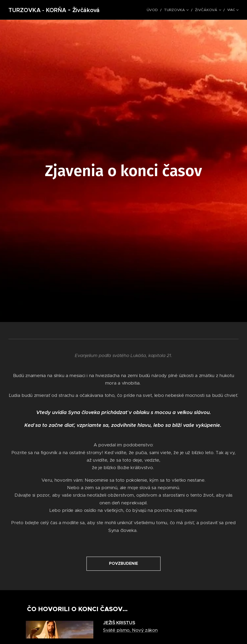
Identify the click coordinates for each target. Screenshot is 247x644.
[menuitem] (161, 10)
